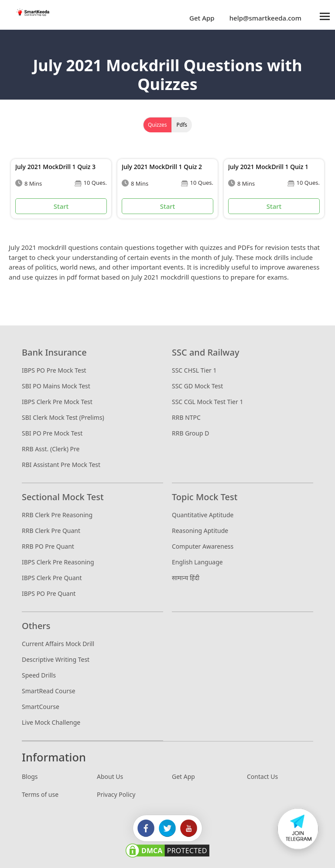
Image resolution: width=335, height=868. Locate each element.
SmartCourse (41, 707)
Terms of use (40, 794)
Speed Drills (39, 675)
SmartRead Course (49, 691)
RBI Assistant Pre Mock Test (61, 465)
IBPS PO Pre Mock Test (54, 370)
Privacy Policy (116, 794)
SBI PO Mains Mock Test (56, 386)
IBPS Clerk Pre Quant (52, 578)
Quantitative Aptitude (203, 515)
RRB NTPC (186, 417)
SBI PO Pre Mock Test (52, 433)
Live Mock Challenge (51, 722)
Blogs (30, 776)
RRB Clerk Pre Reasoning (57, 515)
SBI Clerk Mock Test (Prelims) (63, 417)
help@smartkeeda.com (263, 18)
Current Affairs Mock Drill (58, 644)
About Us (110, 776)
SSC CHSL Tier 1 (194, 370)
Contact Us (262, 776)
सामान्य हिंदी (186, 578)
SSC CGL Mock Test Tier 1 (207, 402)
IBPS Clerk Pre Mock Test (57, 402)
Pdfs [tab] (182, 125)
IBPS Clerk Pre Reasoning (58, 562)
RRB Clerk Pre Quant (51, 531)
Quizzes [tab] (157, 125)
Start (61, 206)
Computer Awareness (203, 546)
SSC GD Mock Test (197, 386)
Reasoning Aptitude (200, 531)
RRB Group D (190, 433)
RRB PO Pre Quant (48, 546)
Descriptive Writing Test (56, 659)
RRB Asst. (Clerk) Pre (51, 449)
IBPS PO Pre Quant (49, 593)
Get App (202, 18)
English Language (197, 562)
